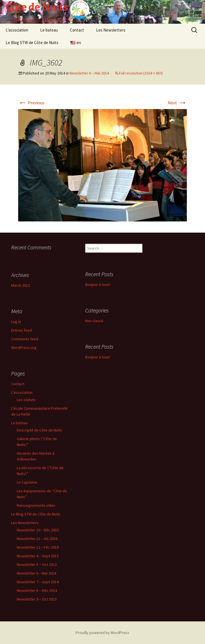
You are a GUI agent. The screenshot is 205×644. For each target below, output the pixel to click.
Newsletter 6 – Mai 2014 (89, 73)
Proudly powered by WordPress (102, 633)
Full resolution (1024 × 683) (141, 73)
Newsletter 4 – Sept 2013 (38, 556)
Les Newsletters (111, 30)
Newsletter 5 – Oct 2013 (37, 565)
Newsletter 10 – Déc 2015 (38, 530)
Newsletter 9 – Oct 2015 (37, 599)
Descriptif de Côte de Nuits (39, 430)
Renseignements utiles (36, 505)
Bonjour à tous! (98, 284)
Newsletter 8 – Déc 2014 (37, 590)
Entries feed (22, 330)
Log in (16, 322)
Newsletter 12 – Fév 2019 (38, 547)
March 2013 (21, 285)
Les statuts (26, 400)
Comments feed (25, 339)
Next (177, 103)
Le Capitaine (27, 482)
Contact (77, 30)
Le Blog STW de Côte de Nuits (32, 43)
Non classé (94, 321)
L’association (17, 30)
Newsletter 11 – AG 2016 (37, 539)
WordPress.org (24, 348)
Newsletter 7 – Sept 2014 (38, 582)
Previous (31, 103)
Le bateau (49, 30)
